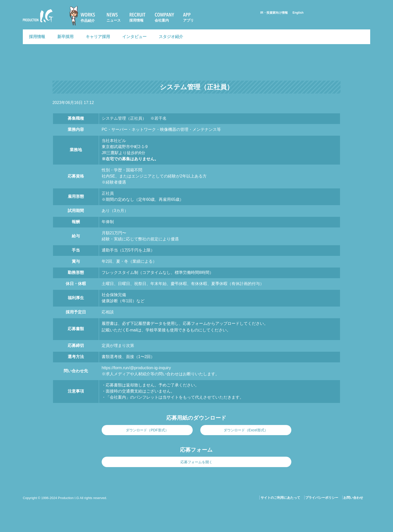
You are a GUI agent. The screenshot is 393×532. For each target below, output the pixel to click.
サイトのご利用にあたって (280, 498)
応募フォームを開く (196, 462)
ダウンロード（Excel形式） (246, 430)
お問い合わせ (353, 498)
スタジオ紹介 (171, 37)
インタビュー (134, 37)
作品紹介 (88, 21)
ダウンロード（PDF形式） (147, 430)
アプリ (188, 20)
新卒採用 (65, 37)
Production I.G (38, 16)
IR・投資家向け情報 (274, 13)
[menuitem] (84, 16)
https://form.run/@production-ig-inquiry (136, 368)
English (298, 13)
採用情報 (136, 20)
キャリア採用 (98, 37)
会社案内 (162, 20)
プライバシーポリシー (322, 498)
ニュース (114, 20)
